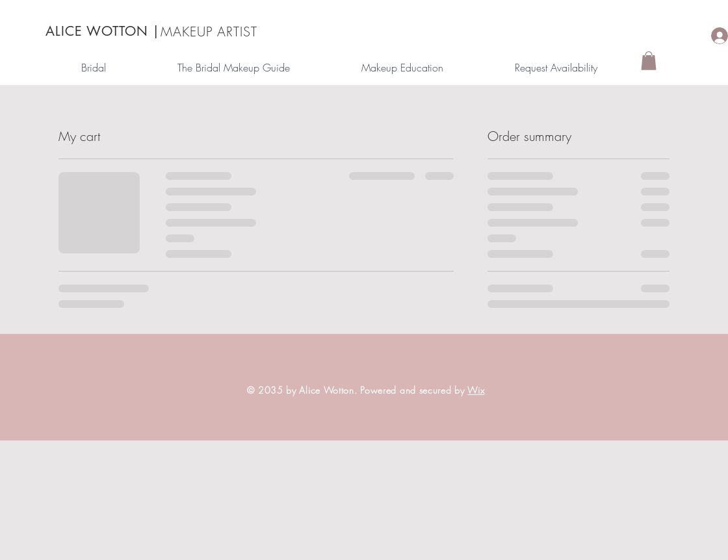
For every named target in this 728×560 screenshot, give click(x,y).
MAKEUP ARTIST (209, 32)
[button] (649, 61)
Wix (476, 390)
